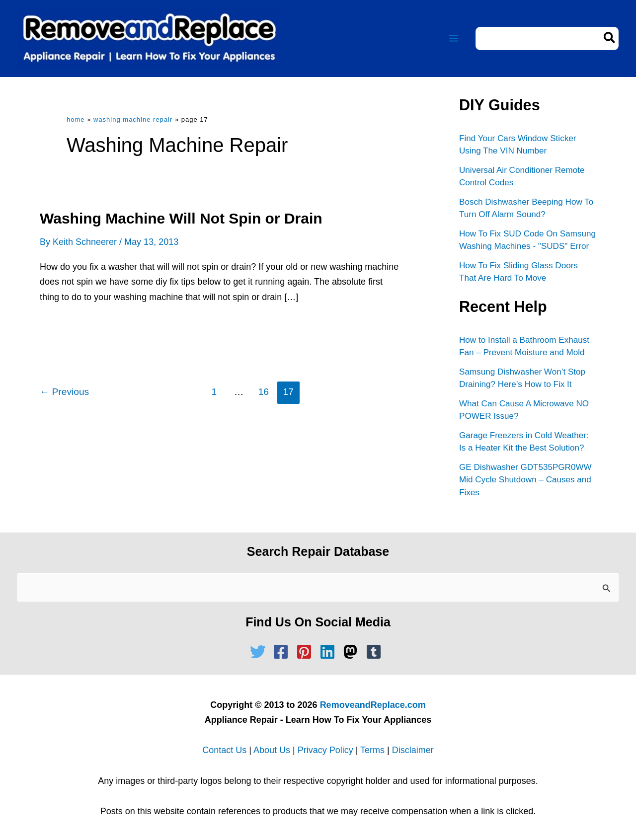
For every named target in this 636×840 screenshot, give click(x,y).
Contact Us (224, 749)
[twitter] (260, 651)
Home (76, 119)
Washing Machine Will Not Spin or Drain (181, 218)
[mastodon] (353, 651)
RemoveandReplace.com (373, 703)
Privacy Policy (325, 749)
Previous (64, 392)
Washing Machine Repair (133, 119)
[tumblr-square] (376, 651)
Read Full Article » (86, 331)
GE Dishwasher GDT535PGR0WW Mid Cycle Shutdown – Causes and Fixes (525, 479)
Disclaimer (413, 749)
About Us (272, 749)
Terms (372, 749)
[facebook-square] (283, 651)
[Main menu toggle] (453, 38)
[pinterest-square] (307, 651)
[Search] (610, 38)
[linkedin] (330, 651)
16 (264, 392)
